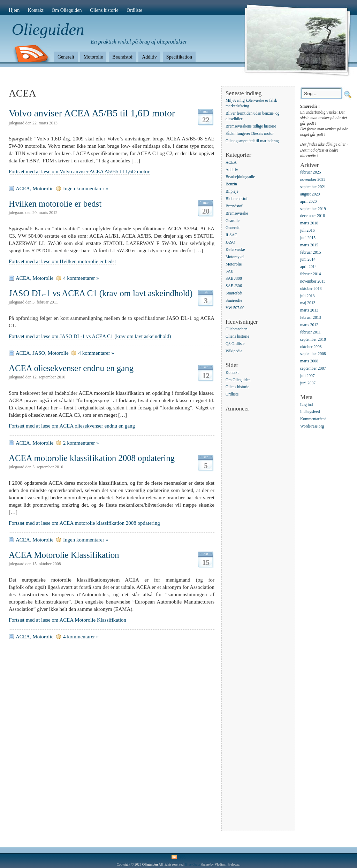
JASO (39, 353)
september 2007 (313, 368)
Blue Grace (193, 864)
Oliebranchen (236, 329)
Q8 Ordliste (235, 344)
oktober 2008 (311, 347)
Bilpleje (232, 191)
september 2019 (313, 209)
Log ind (306, 405)
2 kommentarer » (81, 443)
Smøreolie (234, 301)
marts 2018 (309, 224)
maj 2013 (308, 303)
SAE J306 (234, 286)
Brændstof (122, 57)
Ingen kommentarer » (86, 189)
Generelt (66, 57)
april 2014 (308, 267)
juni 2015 (308, 238)
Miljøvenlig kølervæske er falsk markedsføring (251, 103)
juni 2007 (308, 383)
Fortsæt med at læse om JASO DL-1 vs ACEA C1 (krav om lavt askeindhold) (90, 336)
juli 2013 (307, 296)
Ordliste (134, 10)
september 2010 (313, 340)
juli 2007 (307, 376)
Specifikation (179, 57)
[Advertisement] (253, 517)
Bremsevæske (237, 213)
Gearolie (233, 221)
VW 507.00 (235, 308)
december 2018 (313, 216)
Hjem (14, 10)
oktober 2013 (311, 289)
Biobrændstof (237, 199)
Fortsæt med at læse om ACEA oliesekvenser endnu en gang (72, 426)
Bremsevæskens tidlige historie (251, 127)
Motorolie (93, 57)
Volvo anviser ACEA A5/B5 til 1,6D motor (92, 113)
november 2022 (313, 180)
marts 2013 (309, 311)
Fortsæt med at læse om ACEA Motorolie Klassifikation (67, 620)
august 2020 (310, 194)
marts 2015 (309, 245)
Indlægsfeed (310, 412)
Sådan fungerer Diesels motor (250, 134)
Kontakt (36, 10)
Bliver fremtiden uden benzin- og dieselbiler (253, 117)
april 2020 (308, 202)
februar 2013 (311, 318)
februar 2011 (310, 332)
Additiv (149, 57)
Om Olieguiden (67, 10)
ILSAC (231, 235)
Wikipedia (234, 351)
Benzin (231, 185)
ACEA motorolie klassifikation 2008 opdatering (92, 458)
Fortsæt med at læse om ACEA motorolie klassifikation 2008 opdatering (84, 523)
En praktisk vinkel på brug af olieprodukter (139, 42)
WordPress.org (312, 426)
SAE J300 (234, 279)
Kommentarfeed (313, 419)
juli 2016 (307, 231)
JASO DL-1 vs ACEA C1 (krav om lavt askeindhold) (101, 293)
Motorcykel (235, 257)
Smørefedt (234, 293)
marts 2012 (309, 325)
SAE (229, 272)
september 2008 (313, 354)
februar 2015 (311, 252)
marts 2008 (309, 362)
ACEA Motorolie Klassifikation (64, 555)
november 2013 (313, 281)
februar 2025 (311, 173)
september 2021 (313, 187)
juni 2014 (308, 260)
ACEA (23, 189)
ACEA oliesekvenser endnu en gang (71, 368)
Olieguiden (48, 29)
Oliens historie (104, 10)
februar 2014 (311, 274)
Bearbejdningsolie (240, 177)
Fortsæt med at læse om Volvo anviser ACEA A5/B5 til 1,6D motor (79, 171)
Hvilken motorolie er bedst (55, 204)
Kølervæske (235, 250)
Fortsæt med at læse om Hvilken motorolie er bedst (62, 261)
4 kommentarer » (81, 278)
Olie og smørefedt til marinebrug (252, 141)
